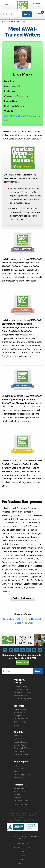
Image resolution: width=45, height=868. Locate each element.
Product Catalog (20, 686)
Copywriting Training (22, 689)
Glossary (17, 725)
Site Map (22, 855)
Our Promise (18, 739)
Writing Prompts (20, 722)
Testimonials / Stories (22, 748)
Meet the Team (20, 745)
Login (16, 807)
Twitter (24, 619)
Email (30, 623)
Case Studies (19, 751)
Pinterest (37, 619)
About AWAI (18, 736)
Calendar (17, 798)
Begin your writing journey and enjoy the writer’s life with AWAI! (23, 659)
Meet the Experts (20, 742)
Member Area (19, 788)
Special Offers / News (22, 699)
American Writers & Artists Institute (30, 838)
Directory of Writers (21, 754)
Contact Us (18, 768)
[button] (8, 5)
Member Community (22, 795)
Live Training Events (21, 696)
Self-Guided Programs (22, 693)
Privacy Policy (23, 843)
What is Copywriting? (22, 775)
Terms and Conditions (23, 847)
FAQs (16, 771)
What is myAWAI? (20, 778)
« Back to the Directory (23, 598)
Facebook (11, 619)
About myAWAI (19, 792)
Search (27, 14)
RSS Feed (22, 859)
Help (15, 765)
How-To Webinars (21, 719)
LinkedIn (19, 623)
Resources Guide (20, 709)
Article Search (19, 713)
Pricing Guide (19, 716)
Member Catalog (20, 804)
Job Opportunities (21, 801)
